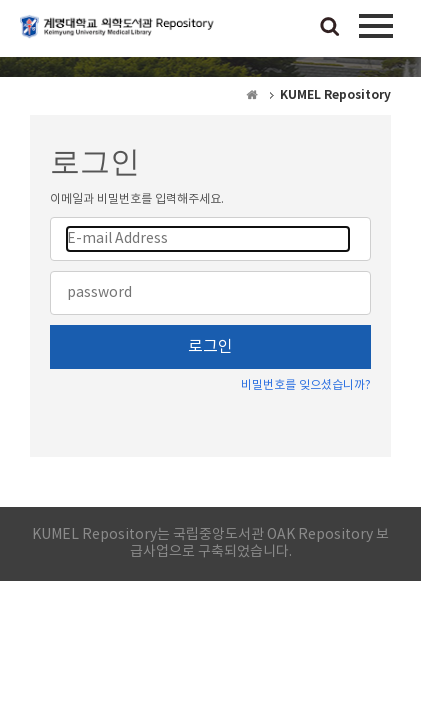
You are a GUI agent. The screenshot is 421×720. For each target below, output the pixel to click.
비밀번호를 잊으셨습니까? (306, 385)
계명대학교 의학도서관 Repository (120, 35)
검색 (330, 28)
